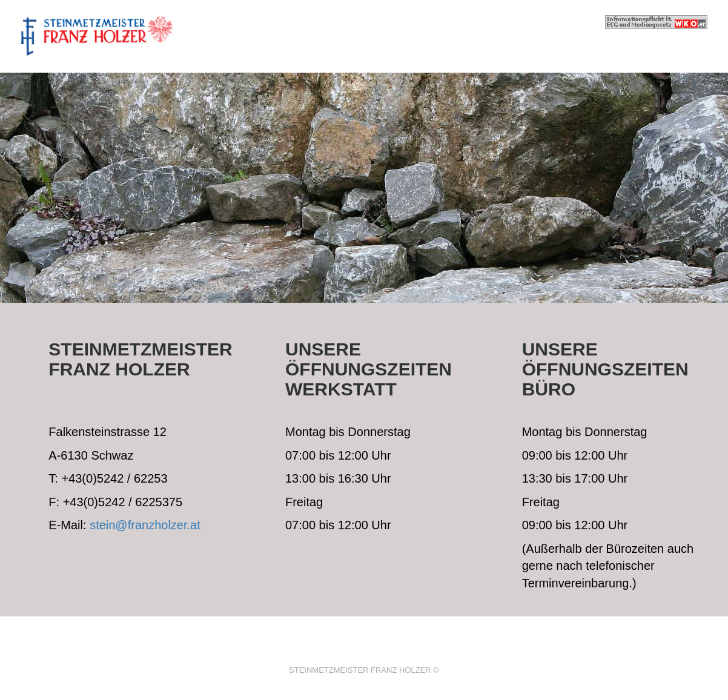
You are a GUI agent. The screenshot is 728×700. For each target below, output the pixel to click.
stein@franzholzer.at (145, 525)
